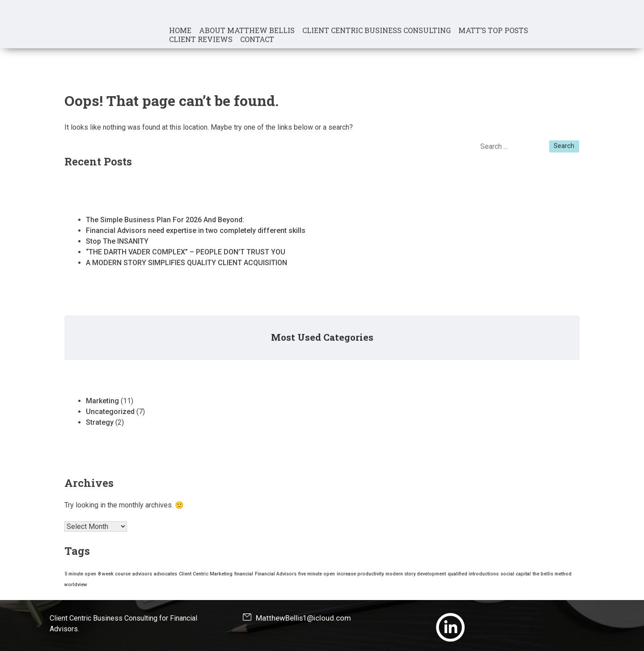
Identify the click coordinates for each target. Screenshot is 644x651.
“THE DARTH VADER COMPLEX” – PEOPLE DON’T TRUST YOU (186, 252)
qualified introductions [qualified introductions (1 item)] (473, 574)
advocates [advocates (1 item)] (165, 574)
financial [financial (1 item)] (244, 574)
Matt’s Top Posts (493, 30)
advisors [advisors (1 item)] (142, 574)
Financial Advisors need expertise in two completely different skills (196, 230)
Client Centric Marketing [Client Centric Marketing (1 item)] (206, 574)
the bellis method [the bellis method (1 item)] (552, 574)
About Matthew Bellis (247, 30)
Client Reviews (201, 39)
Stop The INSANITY (117, 241)
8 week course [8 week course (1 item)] (114, 574)
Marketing (102, 401)
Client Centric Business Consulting (377, 30)
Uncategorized (110, 412)
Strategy (100, 422)
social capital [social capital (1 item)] (516, 574)
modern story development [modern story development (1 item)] (416, 574)
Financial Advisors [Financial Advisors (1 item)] (276, 574)
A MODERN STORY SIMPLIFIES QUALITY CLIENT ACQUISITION (186, 263)
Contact (257, 39)
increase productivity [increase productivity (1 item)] (360, 574)
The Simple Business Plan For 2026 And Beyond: (165, 220)
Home (180, 30)
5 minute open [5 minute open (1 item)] (80, 574)
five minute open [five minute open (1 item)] (317, 574)
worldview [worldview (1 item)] (76, 585)
